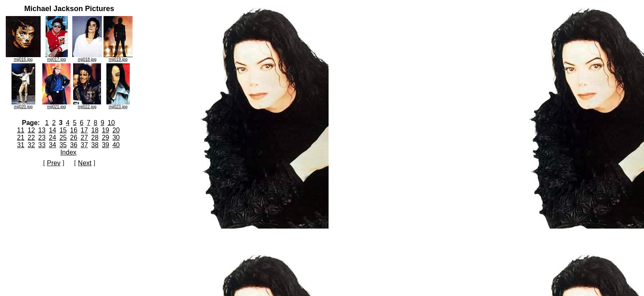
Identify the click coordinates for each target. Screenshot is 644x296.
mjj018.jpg (87, 58)
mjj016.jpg (23, 58)
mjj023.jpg (118, 105)
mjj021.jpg (56, 105)
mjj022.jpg (87, 105)
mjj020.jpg (23, 105)
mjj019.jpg (118, 58)
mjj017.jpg (57, 58)
